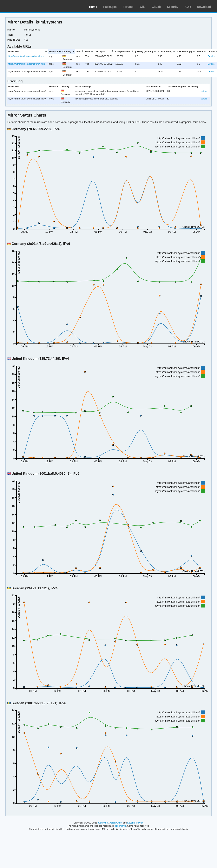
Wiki (143, 7)
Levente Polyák (135, 823)
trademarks (120, 826)
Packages (110, 7)
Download (204, 7)
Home (93, 7)
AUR (188, 7)
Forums (128, 7)
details (204, 91)
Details (211, 56)
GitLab (156, 7)
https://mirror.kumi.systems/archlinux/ (27, 64)
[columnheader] (28, 51)
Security (173, 7)
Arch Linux (23, 6)
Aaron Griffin (116, 823)
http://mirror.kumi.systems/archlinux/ (26, 56)
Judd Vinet (103, 823)
